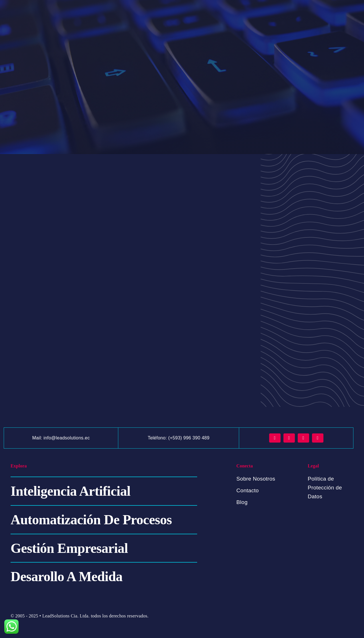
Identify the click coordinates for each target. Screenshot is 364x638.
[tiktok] (303, 438)
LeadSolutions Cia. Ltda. (66, 616)
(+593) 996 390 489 (189, 438)
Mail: (38, 438)
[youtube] (318, 438)
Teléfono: (158, 438)
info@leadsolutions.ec (67, 438)
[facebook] (275, 438)
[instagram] (289, 438)
